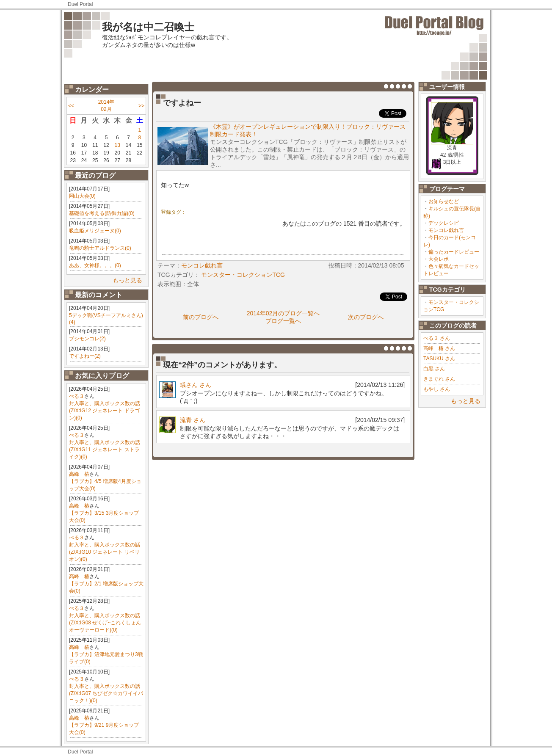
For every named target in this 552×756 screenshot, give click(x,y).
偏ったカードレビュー (454, 252)
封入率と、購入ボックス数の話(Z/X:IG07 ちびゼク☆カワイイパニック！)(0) (106, 693)
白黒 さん (434, 369)
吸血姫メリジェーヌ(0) (95, 231)
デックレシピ (444, 223)
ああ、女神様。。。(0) (95, 265)
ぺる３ (77, 396)
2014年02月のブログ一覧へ (283, 313)
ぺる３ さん (437, 338)
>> (141, 106)
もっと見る (127, 280)
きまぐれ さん (439, 379)
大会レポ (439, 259)
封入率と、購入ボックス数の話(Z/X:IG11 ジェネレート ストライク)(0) (105, 450)
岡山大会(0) (82, 196)
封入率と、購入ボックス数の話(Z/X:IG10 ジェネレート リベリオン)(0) (105, 552)
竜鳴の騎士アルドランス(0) (100, 248)
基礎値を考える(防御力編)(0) (102, 213)
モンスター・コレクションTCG (243, 275)
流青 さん (193, 420)
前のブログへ (201, 317)
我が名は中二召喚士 (148, 27)
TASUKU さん (439, 359)
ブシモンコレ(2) (87, 339)
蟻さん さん (196, 385)
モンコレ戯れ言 (446, 230)
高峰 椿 (79, 474)
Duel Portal (80, 4)
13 (117, 145)
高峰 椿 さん (439, 348)
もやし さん (437, 389)
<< (71, 106)
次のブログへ (366, 317)
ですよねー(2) (85, 356)
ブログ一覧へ (283, 321)
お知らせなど (444, 201)
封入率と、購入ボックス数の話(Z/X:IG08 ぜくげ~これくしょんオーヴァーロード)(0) (105, 623)
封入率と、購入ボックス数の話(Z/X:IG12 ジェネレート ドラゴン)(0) (105, 411)
